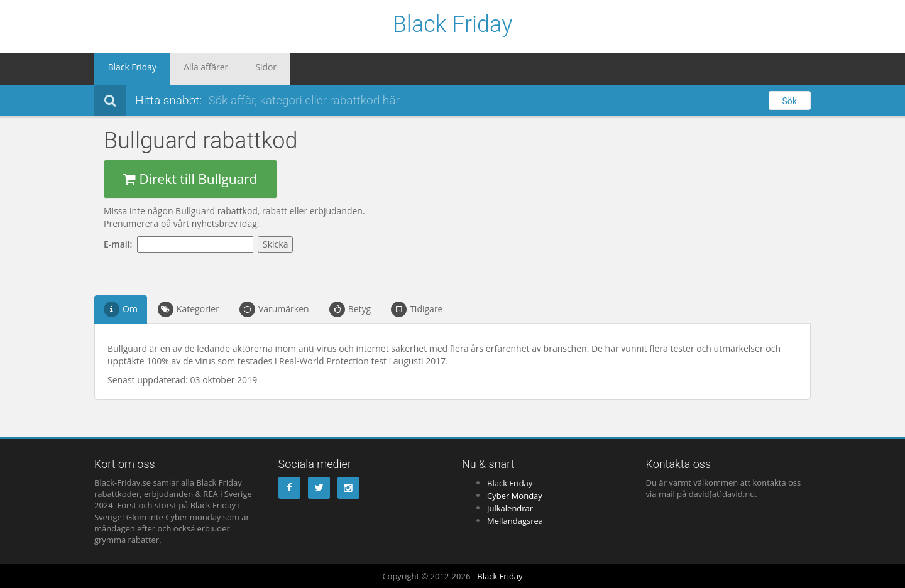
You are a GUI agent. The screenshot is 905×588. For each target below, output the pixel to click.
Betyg (350, 309)
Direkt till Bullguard (190, 179)
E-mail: (120, 244)
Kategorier (189, 309)
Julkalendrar (510, 508)
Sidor (239, 69)
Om (121, 309)
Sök (790, 101)
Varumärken (274, 309)
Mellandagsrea (515, 521)
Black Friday (453, 25)
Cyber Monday (515, 496)
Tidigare (417, 309)
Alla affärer (189, 69)
